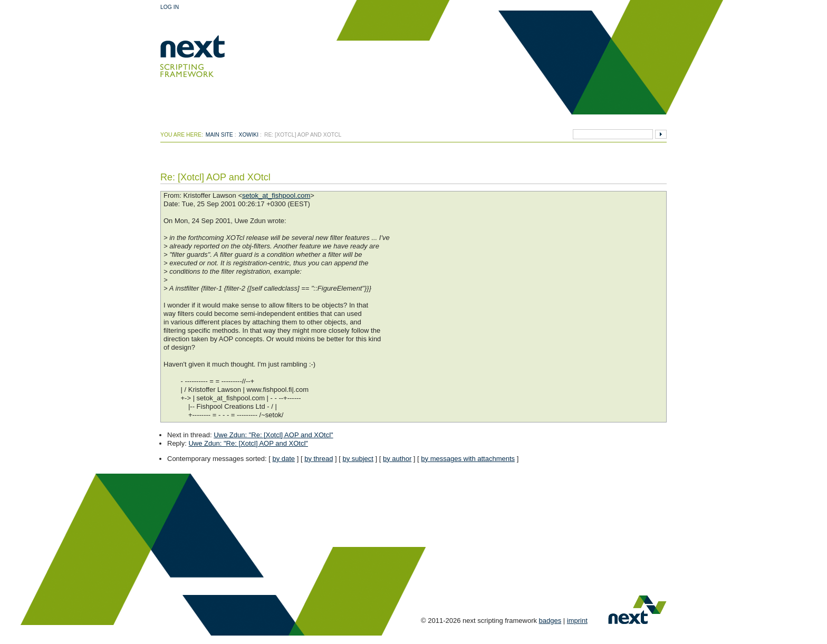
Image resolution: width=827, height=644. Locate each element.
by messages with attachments (468, 459)
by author (397, 459)
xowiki (249, 135)
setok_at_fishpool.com (276, 195)
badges (550, 621)
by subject (358, 459)
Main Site (219, 135)
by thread (319, 459)
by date (283, 459)
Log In (170, 7)
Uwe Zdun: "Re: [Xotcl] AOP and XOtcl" (273, 435)
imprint (577, 621)
